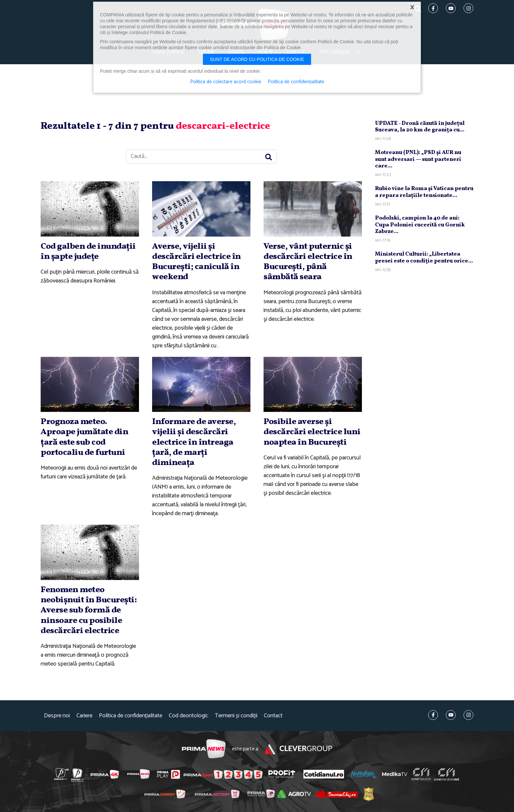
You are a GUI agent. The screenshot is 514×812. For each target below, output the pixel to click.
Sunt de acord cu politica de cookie (257, 59)
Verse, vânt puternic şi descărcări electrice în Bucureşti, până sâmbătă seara (308, 262)
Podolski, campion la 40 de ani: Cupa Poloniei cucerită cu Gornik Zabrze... (420, 225)
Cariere (84, 716)
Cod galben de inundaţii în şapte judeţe (88, 251)
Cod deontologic (188, 716)
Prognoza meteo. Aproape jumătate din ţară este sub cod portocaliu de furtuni (84, 437)
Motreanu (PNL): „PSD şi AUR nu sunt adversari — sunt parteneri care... (418, 159)
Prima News (204, 749)
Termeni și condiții (236, 716)
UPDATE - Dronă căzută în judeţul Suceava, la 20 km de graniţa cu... (420, 127)
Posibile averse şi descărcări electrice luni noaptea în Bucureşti (312, 432)
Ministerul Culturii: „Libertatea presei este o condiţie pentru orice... (424, 257)
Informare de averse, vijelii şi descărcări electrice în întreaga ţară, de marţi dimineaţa (194, 442)
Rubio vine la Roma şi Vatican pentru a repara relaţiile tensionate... (424, 192)
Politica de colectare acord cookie (226, 82)
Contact (273, 716)
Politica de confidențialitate (131, 716)
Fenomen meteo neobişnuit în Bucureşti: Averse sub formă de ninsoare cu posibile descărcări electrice (89, 610)
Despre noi (57, 716)
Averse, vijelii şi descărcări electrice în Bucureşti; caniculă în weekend (197, 262)
